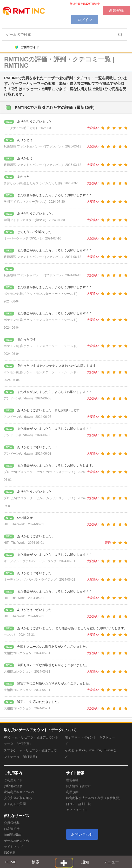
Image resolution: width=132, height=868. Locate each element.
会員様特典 (12, 823)
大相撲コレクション (18, 653)
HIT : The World (15, 524)
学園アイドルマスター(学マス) (25, 202)
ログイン (85, 20)
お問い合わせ (82, 834)
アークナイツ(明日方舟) (20, 128)
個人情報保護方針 (78, 786)
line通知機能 (13, 835)
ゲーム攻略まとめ (16, 841)
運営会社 (72, 780)
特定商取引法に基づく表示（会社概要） (94, 798)
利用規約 (72, 792)
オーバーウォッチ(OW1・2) (23, 238)
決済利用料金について (19, 792)
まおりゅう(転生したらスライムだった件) (33, 183)
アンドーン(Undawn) (18, 398)
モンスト (10, 635)
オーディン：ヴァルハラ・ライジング (30, 561)
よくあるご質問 (15, 804)
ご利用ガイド (27, 47)
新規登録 (116, 10)
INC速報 (10, 853)
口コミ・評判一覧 (78, 804)
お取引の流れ (13, 786)
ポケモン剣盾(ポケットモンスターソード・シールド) (41, 294)
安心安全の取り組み (18, 798)
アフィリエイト (77, 810)
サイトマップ (13, 847)
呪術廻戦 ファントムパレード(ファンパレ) (33, 146)
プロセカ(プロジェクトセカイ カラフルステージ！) (39, 472)
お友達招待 (12, 829)
